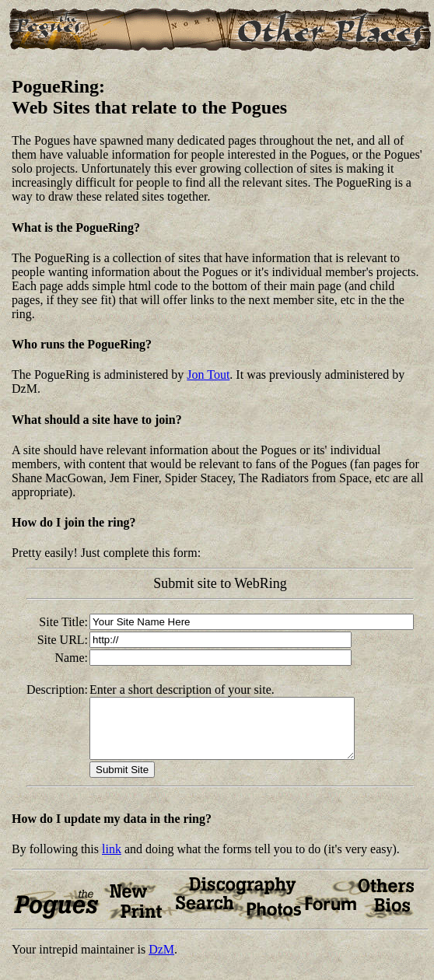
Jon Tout (208, 374)
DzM (161, 961)
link (112, 861)
